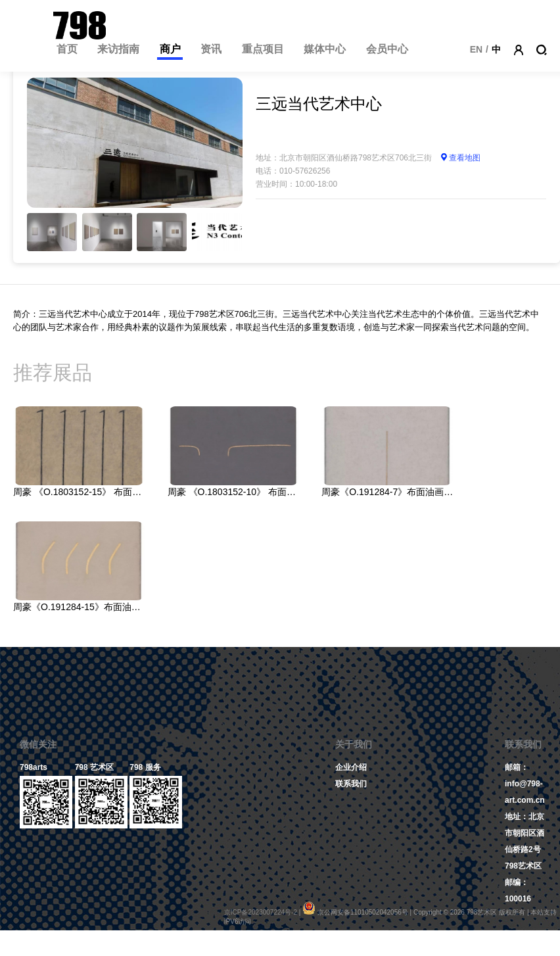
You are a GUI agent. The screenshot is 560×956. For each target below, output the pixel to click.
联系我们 (351, 784)
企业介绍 (351, 767)
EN (476, 49)
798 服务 (145, 767)
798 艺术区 (94, 767)
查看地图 (460, 158)
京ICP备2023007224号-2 (261, 912)
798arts (34, 767)
